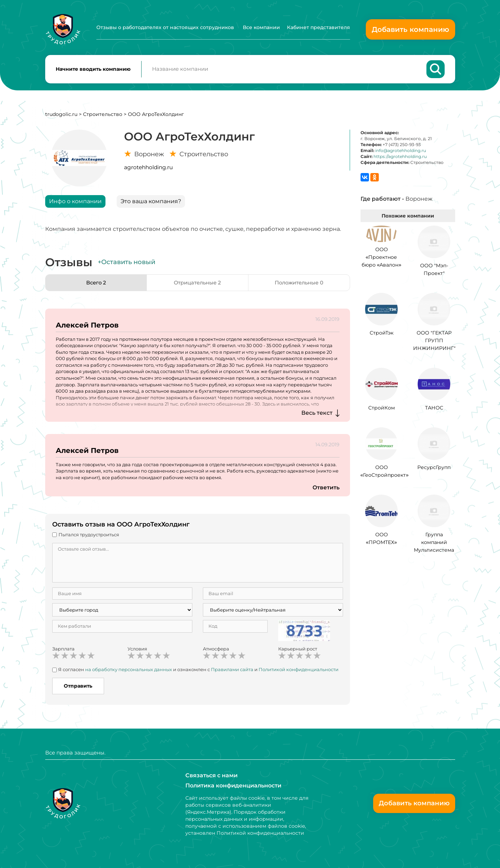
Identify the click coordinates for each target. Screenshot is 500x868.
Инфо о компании (75, 204)
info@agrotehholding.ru (401, 153)
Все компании (261, 27)
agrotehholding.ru (148, 170)
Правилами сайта (232, 672)
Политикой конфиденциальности (299, 672)
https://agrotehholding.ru (400, 159)
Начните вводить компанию (93, 70)
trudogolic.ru (61, 117)
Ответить (326, 490)
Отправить (78, 688)
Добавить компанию (410, 29)
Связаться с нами (211, 775)
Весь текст (317, 415)
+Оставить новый (126, 265)
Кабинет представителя (319, 27)
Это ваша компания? (151, 204)
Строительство (103, 117)
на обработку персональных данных (129, 672)
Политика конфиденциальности (233, 786)
